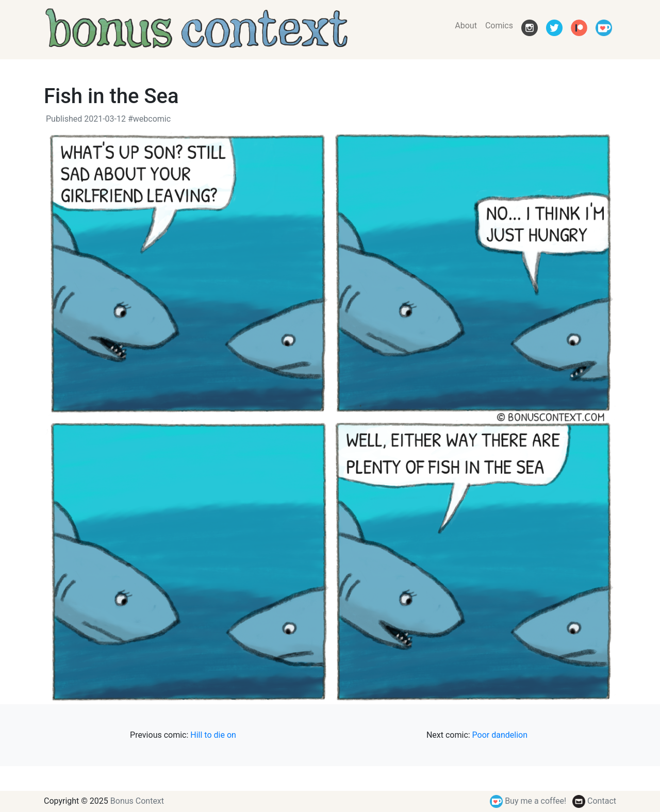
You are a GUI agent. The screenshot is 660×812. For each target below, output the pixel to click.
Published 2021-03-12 (86, 119)
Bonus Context (137, 801)
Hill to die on (213, 735)
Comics (499, 26)
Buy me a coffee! (528, 801)
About (466, 26)
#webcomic (149, 119)
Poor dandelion (500, 735)
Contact (594, 801)
